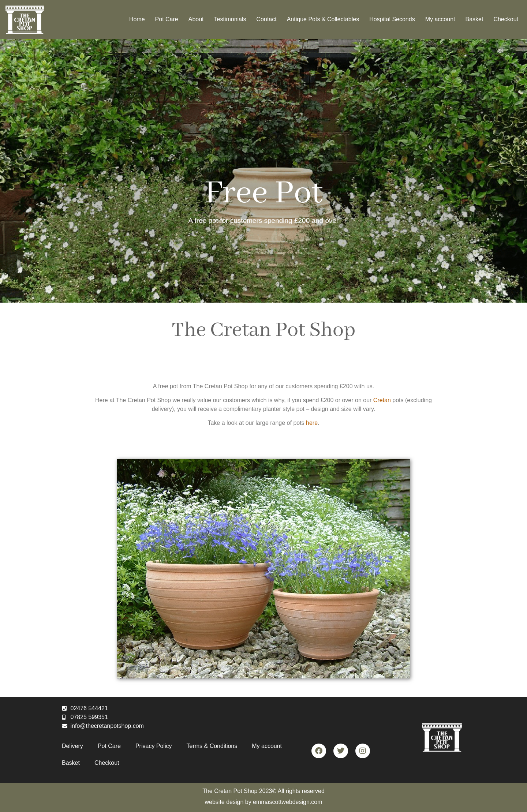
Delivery (72, 746)
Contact (267, 19)
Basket (474, 19)
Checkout (506, 19)
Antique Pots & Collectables (323, 19)
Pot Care (167, 19)
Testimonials (230, 19)
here (312, 423)
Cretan (382, 400)
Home (137, 19)
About (196, 19)
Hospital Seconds (392, 19)
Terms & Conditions (212, 746)
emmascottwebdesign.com (287, 802)
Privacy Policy (154, 746)
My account (440, 19)
